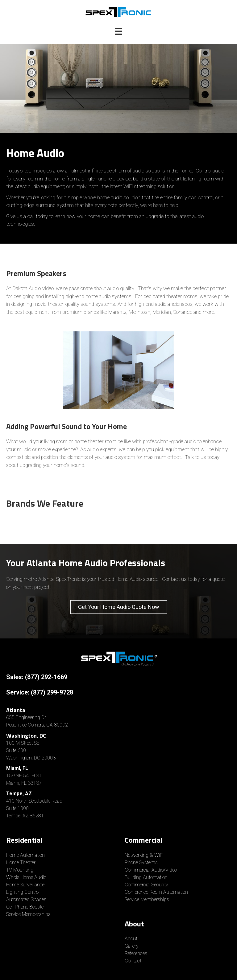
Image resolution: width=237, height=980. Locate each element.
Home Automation (25, 855)
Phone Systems (141, 863)
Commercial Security (146, 885)
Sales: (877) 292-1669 (37, 677)
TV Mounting (20, 870)
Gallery (132, 946)
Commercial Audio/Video (151, 870)
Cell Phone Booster (26, 907)
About (131, 939)
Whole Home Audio (26, 877)
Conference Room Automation (156, 892)
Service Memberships (28, 914)
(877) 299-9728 (52, 692)
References (136, 953)
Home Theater (21, 863)
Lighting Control (23, 892)
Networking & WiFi (144, 855)
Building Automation (146, 877)
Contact (133, 961)
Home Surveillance (25, 885)
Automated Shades (26, 899)
